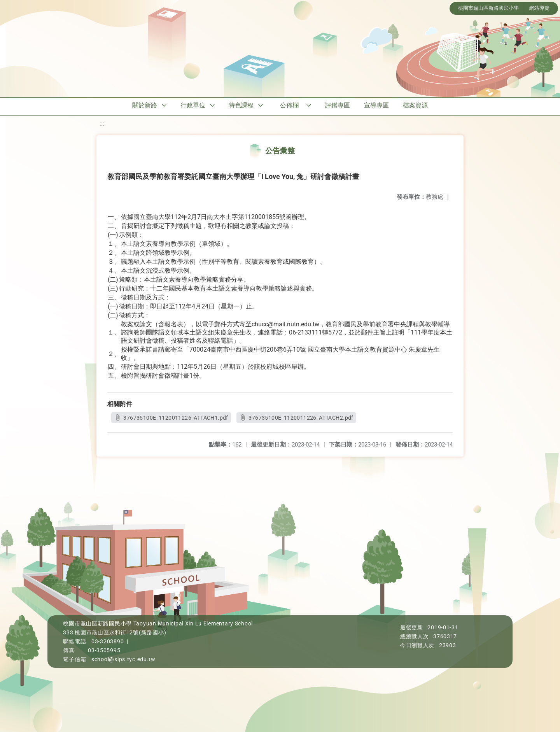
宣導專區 (376, 105)
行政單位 (193, 105)
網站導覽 (539, 8)
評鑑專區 (338, 105)
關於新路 (145, 105)
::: (102, 124)
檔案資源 (415, 105)
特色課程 (241, 105)
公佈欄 (289, 105)
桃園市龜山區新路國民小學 (488, 8)
